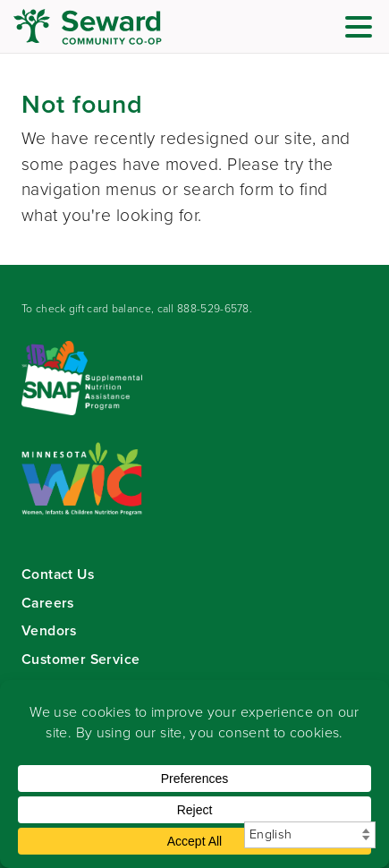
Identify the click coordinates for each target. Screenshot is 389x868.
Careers (48, 603)
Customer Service (80, 659)
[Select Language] (310, 835)
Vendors (49, 630)
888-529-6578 (213, 309)
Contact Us (58, 574)
